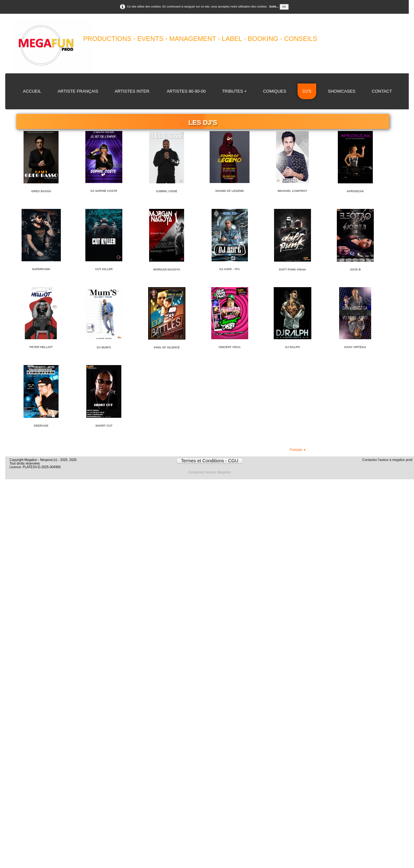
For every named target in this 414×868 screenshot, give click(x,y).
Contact (382, 91)
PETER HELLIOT (41, 347)
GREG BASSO (41, 191)
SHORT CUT (104, 426)
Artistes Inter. (132, 91)
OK (284, 7)
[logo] (179, 46)
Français (298, 450)
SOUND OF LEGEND (230, 191)
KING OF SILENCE (167, 347)
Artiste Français (78, 91)
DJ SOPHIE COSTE (104, 191)
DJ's (307, 91)
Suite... (274, 7)
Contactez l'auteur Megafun (210, 472)
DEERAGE (41, 426)
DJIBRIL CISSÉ (167, 191)
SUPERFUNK (41, 269)
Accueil (32, 91)
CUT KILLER (104, 269)
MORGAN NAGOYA (167, 269)
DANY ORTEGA (355, 347)
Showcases (342, 91)
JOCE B (355, 269)
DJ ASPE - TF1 (230, 269)
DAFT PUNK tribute (293, 269)
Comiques (275, 91)
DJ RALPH (293, 347)
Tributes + (234, 91)
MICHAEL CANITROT (292, 191)
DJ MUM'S (104, 347)
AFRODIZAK (355, 191)
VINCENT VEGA (230, 347)
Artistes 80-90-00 (186, 91)
